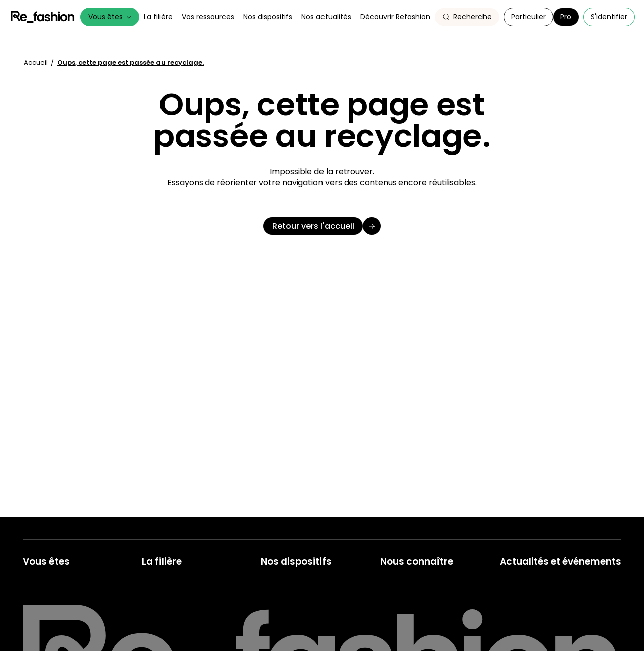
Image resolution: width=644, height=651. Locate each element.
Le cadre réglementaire (181, 594)
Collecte (275, 579)
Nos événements (527, 594)
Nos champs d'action (415, 594)
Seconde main (285, 609)
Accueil (36, 62)
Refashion (43, 17)
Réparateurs (43, 609)
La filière (158, 17)
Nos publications (527, 624)
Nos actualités (326, 17)
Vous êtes (110, 17)
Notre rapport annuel (415, 638)
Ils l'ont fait (158, 609)
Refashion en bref (409, 579)
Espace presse (524, 638)
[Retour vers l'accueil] (322, 226)
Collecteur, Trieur (50, 624)
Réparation (279, 638)
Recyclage (278, 594)
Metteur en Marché (53, 579)
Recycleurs (41, 638)
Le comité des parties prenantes (433, 624)
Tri (265, 624)
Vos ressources (208, 17)
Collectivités (42, 594)
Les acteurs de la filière (179, 579)
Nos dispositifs (268, 17)
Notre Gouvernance (413, 609)
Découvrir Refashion (395, 17)
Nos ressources (525, 609)
